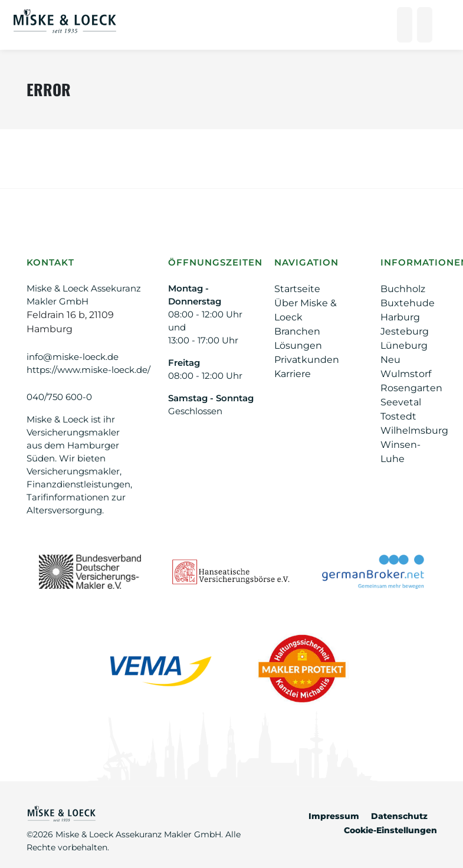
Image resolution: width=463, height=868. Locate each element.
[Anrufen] (405, 25)
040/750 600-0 (59, 397)
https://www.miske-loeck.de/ (88, 370)
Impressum (334, 816)
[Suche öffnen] (425, 25)
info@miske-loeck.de (73, 357)
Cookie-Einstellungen (390, 830)
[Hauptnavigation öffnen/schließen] (444, 25)
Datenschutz (399, 816)
